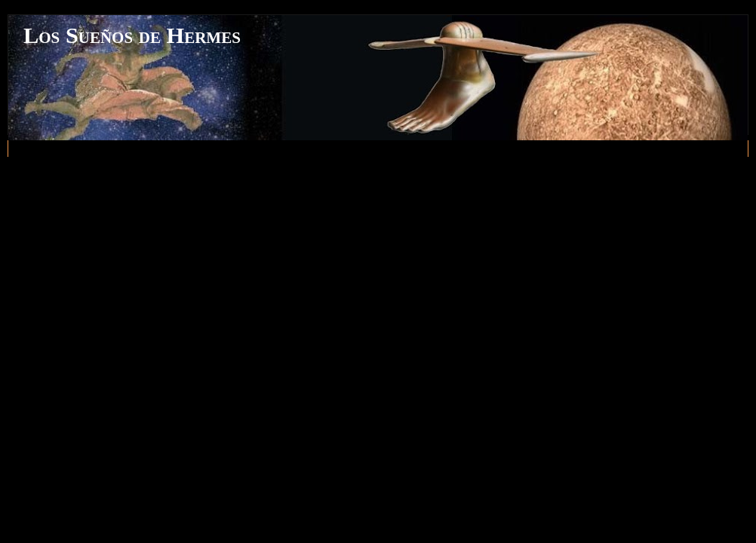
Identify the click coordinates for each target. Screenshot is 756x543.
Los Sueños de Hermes (132, 35)
